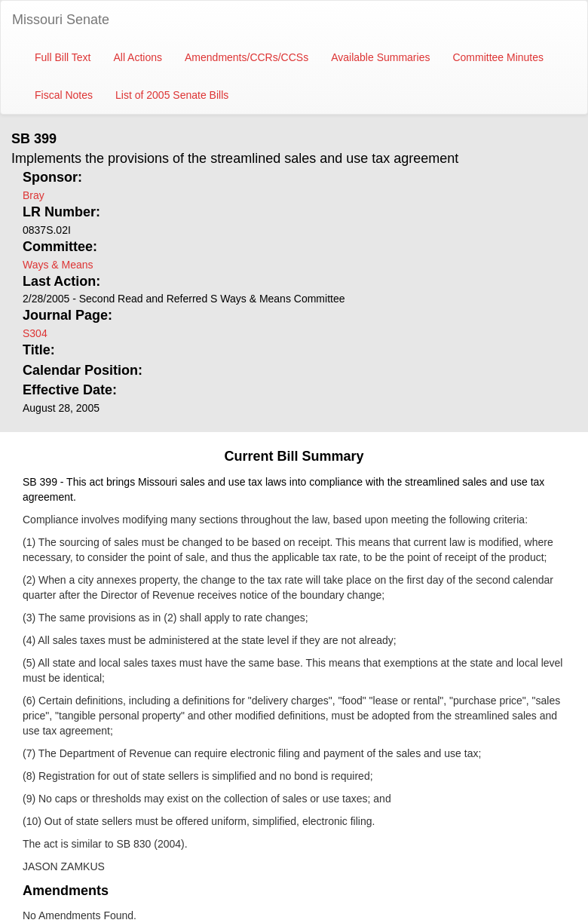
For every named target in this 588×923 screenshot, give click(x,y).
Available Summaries (380, 57)
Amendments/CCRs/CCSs (247, 57)
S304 (35, 333)
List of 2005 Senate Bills (172, 95)
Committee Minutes (498, 57)
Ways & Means (58, 265)
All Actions (138, 57)
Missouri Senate (61, 20)
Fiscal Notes (64, 95)
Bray (34, 195)
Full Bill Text (63, 57)
